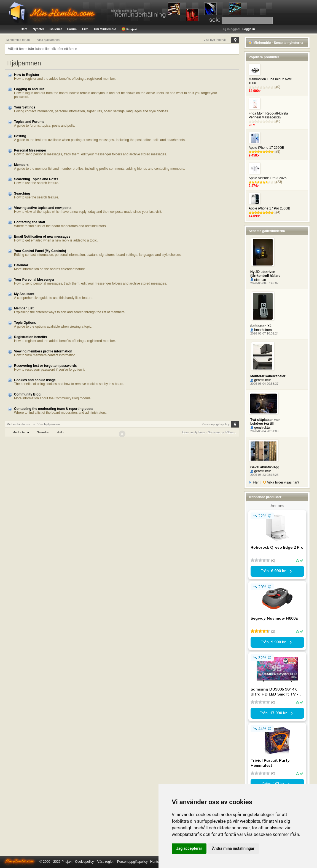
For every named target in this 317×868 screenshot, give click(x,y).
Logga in (249, 29)
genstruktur (260, 380)
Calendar (21, 265)
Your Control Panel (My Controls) (40, 251)
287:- (252, 125)
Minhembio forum (18, 424)
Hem (24, 29)
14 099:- (255, 216)
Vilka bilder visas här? (281, 482)
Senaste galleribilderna (267, 231)
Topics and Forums (29, 122)
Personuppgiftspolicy (216, 424)
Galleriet (56, 29)
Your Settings (25, 107)
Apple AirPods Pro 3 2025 (268, 178)
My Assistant (24, 294)
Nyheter (38, 29)
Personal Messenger (30, 150)
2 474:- (254, 186)
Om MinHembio (105, 29)
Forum (72, 29)
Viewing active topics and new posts (43, 208)
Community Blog (27, 394)
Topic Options (25, 323)
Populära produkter (264, 57)
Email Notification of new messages (42, 237)
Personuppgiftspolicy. (133, 862)
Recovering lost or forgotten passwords (45, 366)
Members (21, 165)
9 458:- (254, 155)
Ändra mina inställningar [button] (233, 848)
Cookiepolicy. (85, 862)
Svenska (43, 432)
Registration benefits (30, 337)
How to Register (27, 75)
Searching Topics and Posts (36, 179)
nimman (258, 280)
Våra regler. (106, 862)
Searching (22, 193)
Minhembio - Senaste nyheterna (276, 43)
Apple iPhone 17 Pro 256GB (269, 208)
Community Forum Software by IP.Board (209, 432)
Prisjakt (129, 29)
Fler (254, 482)
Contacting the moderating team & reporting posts (54, 409)
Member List (24, 308)
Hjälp (60, 432)
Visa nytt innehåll (215, 40)
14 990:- (255, 91)
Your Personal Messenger (34, 280)
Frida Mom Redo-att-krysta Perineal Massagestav (268, 115)
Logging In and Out (29, 89)
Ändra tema (21, 432)
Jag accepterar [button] (189, 848)
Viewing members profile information (43, 351)
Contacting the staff (30, 222)
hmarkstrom (261, 330)
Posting (20, 136)
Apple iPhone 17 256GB (266, 148)
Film (85, 29)
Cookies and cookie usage (35, 380)
